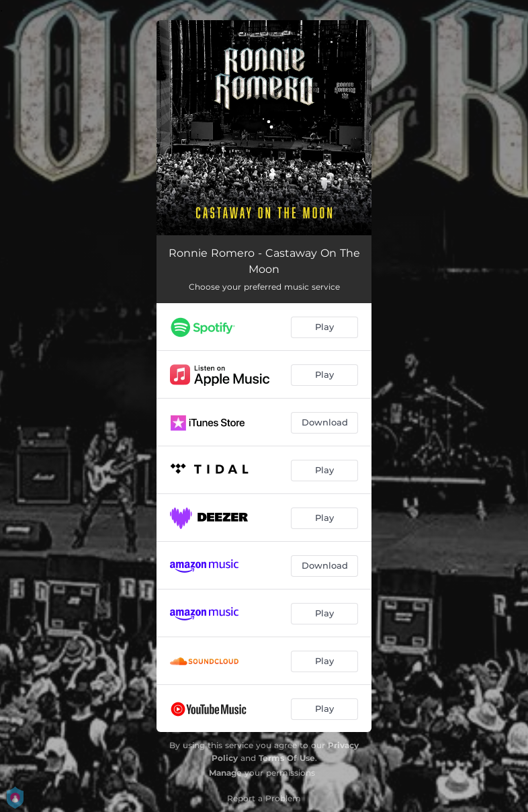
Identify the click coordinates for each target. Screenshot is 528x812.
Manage (225, 773)
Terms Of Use (287, 758)
